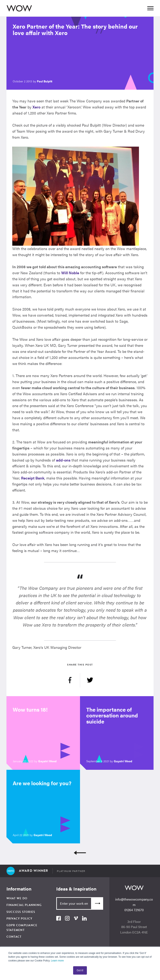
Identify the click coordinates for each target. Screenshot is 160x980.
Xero (36, 107)
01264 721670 (134, 910)
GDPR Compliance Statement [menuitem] (22, 928)
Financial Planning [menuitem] (24, 905)
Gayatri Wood (47, 761)
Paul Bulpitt (45, 81)
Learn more (57, 961)
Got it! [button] (80, 970)
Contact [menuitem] (14, 937)
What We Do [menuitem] (17, 898)
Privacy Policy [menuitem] (19, 919)
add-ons (63, 460)
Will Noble (70, 273)
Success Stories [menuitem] (21, 912)
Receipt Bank (33, 478)
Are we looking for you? (42, 783)
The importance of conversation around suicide (112, 715)
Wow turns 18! (30, 709)
